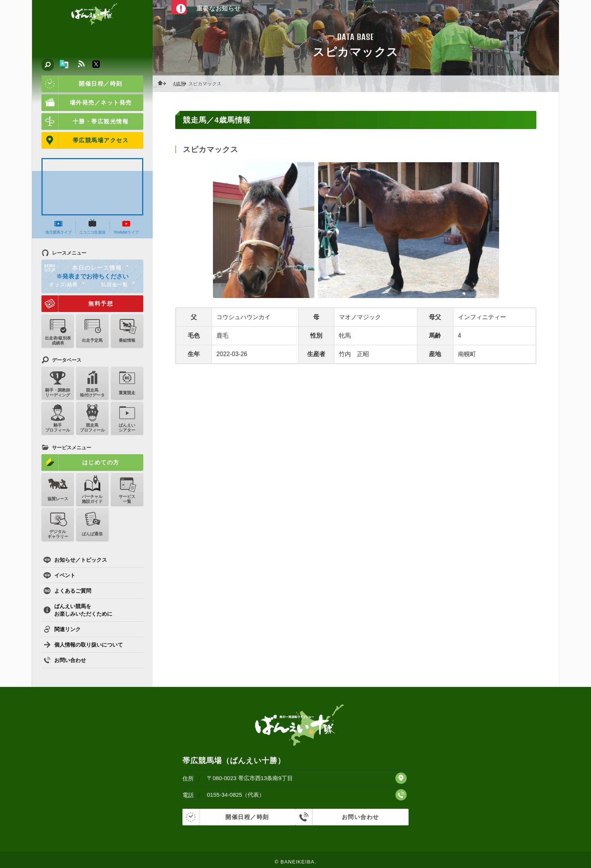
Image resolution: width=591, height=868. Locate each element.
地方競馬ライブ (58, 227)
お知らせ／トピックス (75, 560)
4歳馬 (181, 84)
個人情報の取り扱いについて (83, 645)
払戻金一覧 (118, 284)
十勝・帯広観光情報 (85, 121)
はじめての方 (80, 462)
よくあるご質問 (67, 591)
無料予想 (77, 304)
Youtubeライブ (126, 227)
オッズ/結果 (67, 284)
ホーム (164, 84)
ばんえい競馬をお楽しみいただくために (78, 610)
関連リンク (62, 629)
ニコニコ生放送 (92, 227)
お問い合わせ (65, 660)
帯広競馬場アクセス (85, 140)
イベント (59, 575)
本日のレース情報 (85, 268)
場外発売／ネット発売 (87, 103)
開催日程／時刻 (82, 84)
